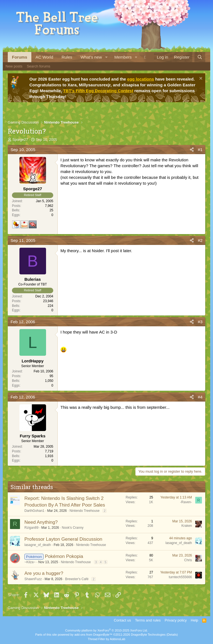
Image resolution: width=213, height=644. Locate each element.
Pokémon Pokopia (64, 556)
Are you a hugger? (44, 573)
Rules (67, 57)
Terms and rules (148, 620)
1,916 (49, 456)
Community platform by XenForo (106, 630)
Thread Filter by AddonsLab (106, 639)
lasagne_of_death (38, 545)
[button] (106, 57)
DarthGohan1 (34, 511)
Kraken (187, 526)
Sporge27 (20, 140)
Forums (20, 57)
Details (172, 635)
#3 (200, 322)
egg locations (141, 79)
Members (123, 57)
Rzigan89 (31, 528)
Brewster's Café (77, 579)
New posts (14, 66)
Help (195, 620)
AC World (44, 57)
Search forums (39, 66)
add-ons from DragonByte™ (93, 635)
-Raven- (186, 502)
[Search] (200, 57)
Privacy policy (176, 620)
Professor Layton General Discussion (63, 539)
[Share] (192, 150)
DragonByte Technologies (148, 635)
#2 (200, 240)
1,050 (49, 381)
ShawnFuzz (33, 579)
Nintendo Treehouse (85, 511)
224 (50, 306)
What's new (91, 57)
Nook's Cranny (73, 528)
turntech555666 (180, 577)
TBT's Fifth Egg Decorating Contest (98, 91)
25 (51, 210)
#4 (200, 397)
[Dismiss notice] (200, 79)
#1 (200, 150)
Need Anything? (41, 522)
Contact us (122, 620)
